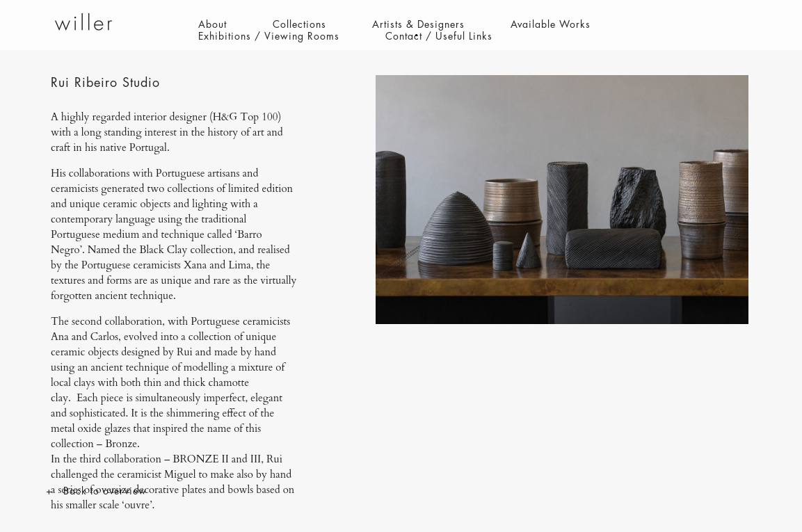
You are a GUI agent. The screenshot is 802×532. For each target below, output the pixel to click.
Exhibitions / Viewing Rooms (269, 36)
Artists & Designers (418, 24)
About (212, 24)
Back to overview (105, 491)
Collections (299, 24)
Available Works (551, 24)
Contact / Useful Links (439, 36)
